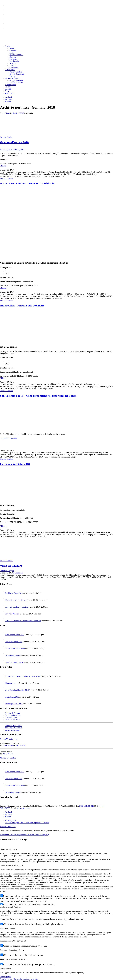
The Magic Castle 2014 (14, 704)
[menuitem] (59, 4)
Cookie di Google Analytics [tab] (11, 907)
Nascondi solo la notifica (29, 979)
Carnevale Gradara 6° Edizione (17, 607)
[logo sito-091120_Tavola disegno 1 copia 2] (18, 42)
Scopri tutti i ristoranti (8, 438)
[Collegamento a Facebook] (8, 97)
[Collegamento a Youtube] (8, 102)
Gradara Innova (11, 717)
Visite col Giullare (11, 566)
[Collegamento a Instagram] (9, 99)
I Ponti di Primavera (12, 655)
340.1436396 (20, 745)
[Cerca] (7, 91)
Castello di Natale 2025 (14, 662)
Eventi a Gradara (6, 137)
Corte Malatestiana (12, 730)
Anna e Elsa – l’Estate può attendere (22, 306)
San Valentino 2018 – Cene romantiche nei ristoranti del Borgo (38, 396)
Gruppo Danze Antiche (14, 726)
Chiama (3, 166)
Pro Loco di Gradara (13, 715)
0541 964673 (8, 754)
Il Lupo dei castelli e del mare (16, 600)
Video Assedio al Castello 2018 (17, 690)
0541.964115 (9, 745)
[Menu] (10, 93)
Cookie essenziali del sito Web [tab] (12, 866)
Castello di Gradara (12, 719)
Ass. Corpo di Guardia (13, 728)
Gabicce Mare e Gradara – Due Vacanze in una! (23, 676)
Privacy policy (6, 977)
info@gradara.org (24, 808)
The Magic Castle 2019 (14, 593)
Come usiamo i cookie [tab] (9, 849)
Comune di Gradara (12, 713)
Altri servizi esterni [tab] (7, 928)
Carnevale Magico (12, 614)
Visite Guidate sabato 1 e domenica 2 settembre (23, 621)
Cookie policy (44, 835)
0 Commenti (18, 573)
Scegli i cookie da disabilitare (27, 835)
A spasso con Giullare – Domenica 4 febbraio (27, 183)
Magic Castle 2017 (12, 697)
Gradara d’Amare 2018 (14, 142)
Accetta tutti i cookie (8, 835)
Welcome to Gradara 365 (14, 635)
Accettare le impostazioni (10, 979)
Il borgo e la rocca (12, 683)
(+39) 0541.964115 (87, 806)
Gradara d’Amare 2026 (14, 642)
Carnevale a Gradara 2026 (15, 649)
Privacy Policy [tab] (6, 969)
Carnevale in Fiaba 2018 (15, 464)
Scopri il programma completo (12, 149)
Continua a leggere (7, 571)
